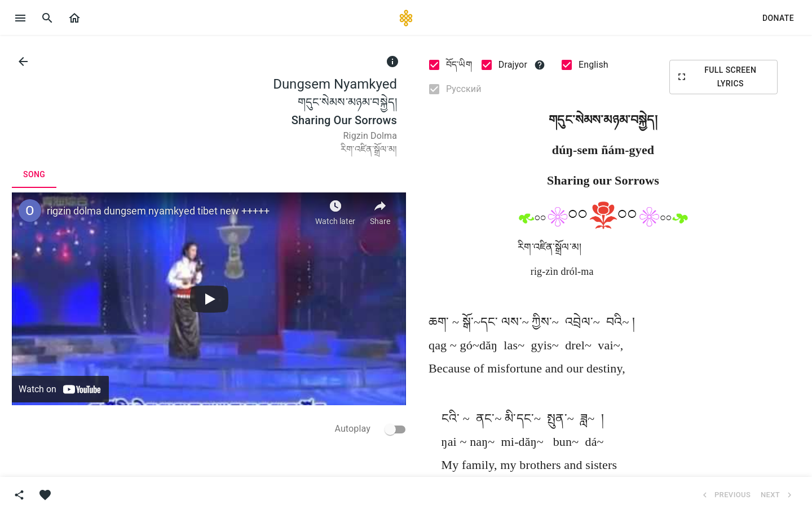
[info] (392, 62)
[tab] (34, 174)
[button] (74, 18)
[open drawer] (20, 18)
